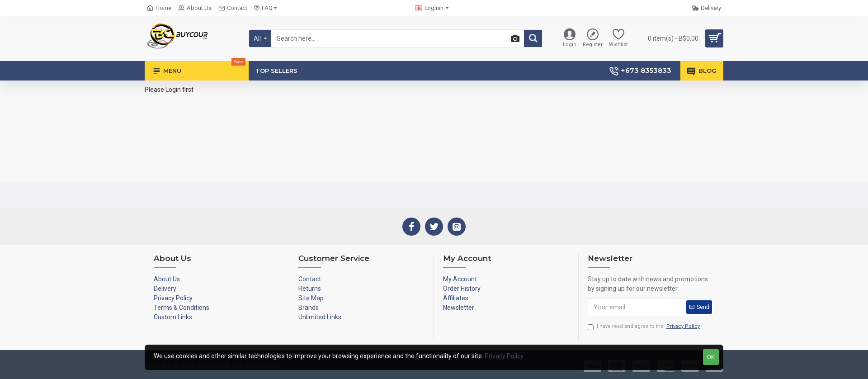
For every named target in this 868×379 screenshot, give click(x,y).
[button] (514, 39)
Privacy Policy (504, 356)
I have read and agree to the (644, 327)
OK (711, 357)
